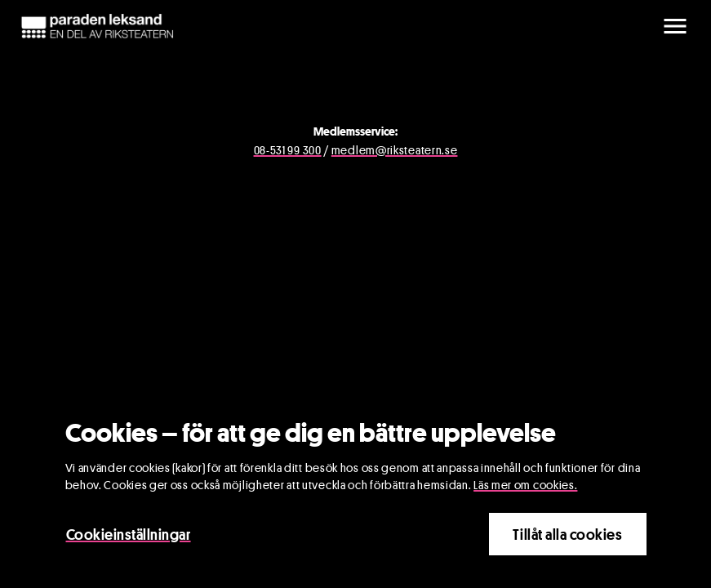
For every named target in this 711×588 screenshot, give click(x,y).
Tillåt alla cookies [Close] (567, 537)
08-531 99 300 (288, 150)
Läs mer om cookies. (525, 487)
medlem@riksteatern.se (395, 150)
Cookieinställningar (129, 537)
